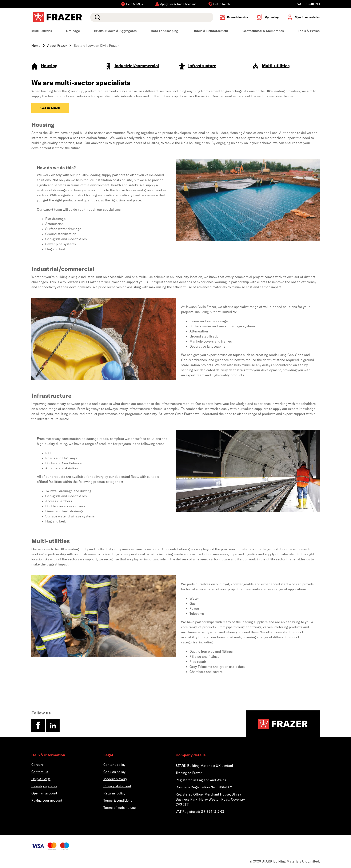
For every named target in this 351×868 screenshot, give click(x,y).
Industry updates (44, 786)
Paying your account (47, 800)
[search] (152, 17)
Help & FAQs (41, 779)
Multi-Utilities (42, 31)
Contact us (40, 772)
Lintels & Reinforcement (210, 31)
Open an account (44, 793)
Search (97, 17)
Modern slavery (115, 779)
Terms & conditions (118, 800)
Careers (37, 765)
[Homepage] (283, 724)
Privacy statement (117, 786)
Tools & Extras (309, 31)
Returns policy (114, 793)
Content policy (114, 765)
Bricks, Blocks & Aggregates (115, 31)
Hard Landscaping (164, 31)
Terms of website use (120, 808)
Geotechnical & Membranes (263, 31)
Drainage (73, 31)
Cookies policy (114, 772)
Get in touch (50, 108)
